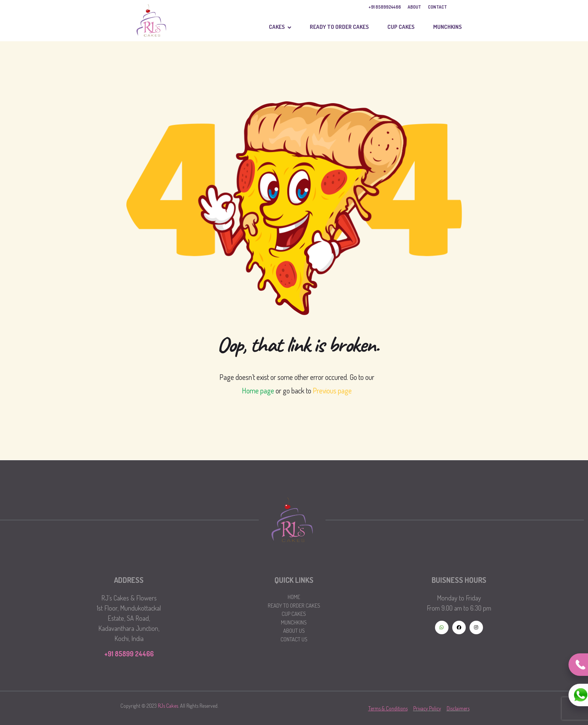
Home (294, 597)
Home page (258, 390)
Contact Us (294, 639)
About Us (294, 631)
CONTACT (437, 7)
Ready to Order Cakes (294, 606)
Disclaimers (458, 708)
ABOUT (414, 7)
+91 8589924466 (385, 7)
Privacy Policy (427, 708)
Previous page (332, 390)
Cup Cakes (294, 614)
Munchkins (294, 622)
